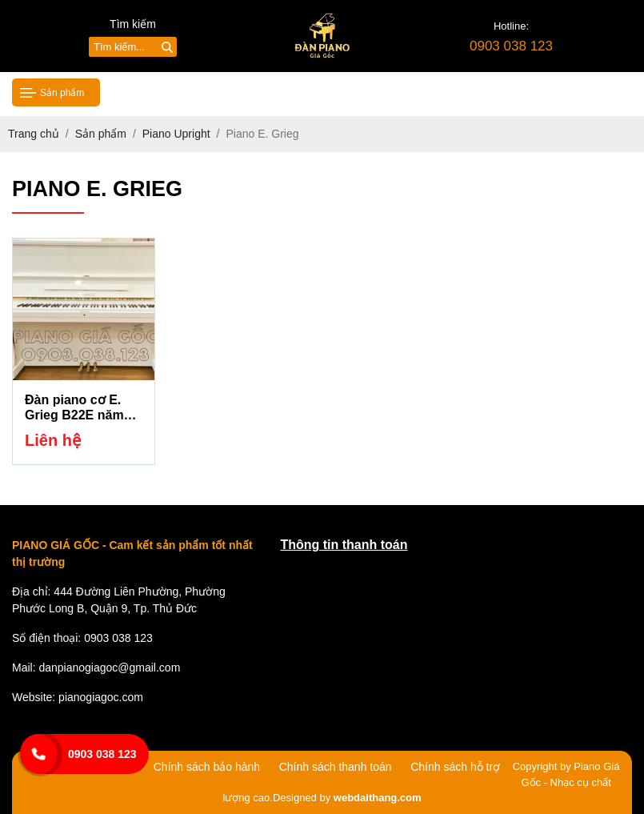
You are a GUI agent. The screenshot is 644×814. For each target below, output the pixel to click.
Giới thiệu (230, 92)
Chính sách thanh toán (336, 767)
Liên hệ (552, 92)
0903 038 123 (102, 754)
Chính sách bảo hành (207, 767)
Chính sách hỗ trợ (455, 767)
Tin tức (394, 92)
